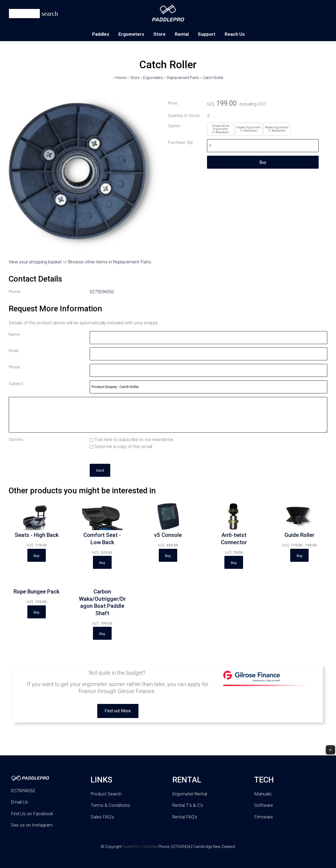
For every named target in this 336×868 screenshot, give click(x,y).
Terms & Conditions (110, 805)
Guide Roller (299, 535)
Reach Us (235, 34)
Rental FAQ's (185, 817)
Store (159, 34)
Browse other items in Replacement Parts (110, 262)
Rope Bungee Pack (36, 592)
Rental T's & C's (188, 805)
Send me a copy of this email (121, 446)
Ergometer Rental (190, 794)
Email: (14, 351)
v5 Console (168, 535)
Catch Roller (213, 78)
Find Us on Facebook (32, 814)
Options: (16, 439)
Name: (14, 334)
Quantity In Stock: (184, 116)
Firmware (264, 817)
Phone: (15, 292)
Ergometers (131, 34)
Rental (182, 34)
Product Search (106, 794)
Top (330, 750)
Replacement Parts (183, 78)
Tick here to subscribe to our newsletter (132, 439)
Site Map (150, 847)
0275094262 (102, 292)
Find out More (118, 711)
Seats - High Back (37, 535)
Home (121, 78)
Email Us (20, 802)
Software (264, 805)
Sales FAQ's (102, 817)
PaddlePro (131, 847)
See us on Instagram (32, 825)
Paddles (101, 34)
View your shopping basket (35, 262)
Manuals (263, 794)
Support (207, 34)
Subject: (16, 384)
